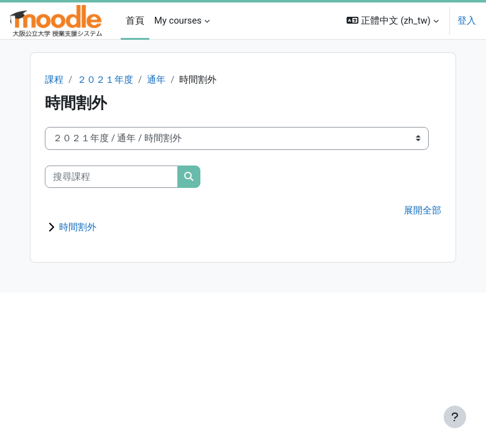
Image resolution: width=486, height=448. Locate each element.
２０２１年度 (105, 80)
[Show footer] (455, 417)
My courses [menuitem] (178, 21)
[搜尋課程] (111, 177)
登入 (467, 21)
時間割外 (78, 227)
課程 (54, 80)
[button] (393, 21)
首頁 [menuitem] (135, 21)
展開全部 (423, 210)
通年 (156, 80)
